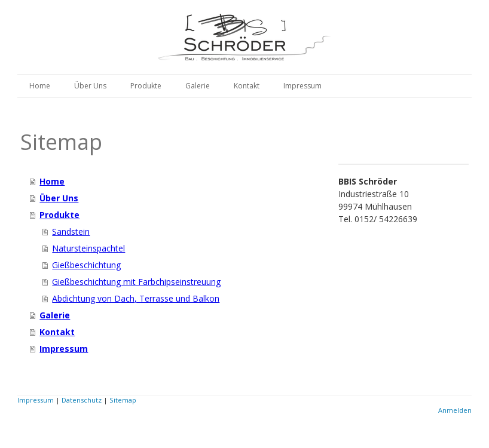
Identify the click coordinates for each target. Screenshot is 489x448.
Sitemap (123, 400)
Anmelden (455, 410)
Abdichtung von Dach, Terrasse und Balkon (136, 298)
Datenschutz (82, 400)
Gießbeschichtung (86, 265)
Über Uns (90, 86)
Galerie (198, 86)
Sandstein (71, 231)
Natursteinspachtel (88, 248)
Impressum (302, 86)
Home (40, 86)
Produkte (146, 86)
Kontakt (247, 86)
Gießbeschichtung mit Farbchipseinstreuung (136, 282)
